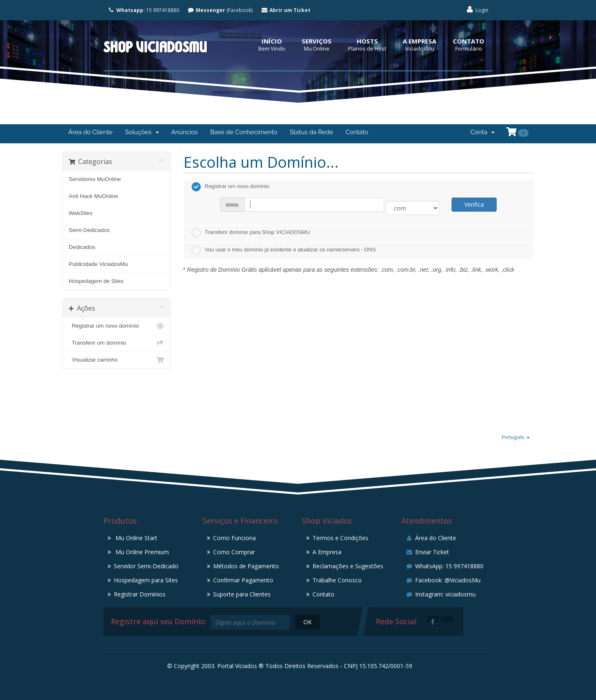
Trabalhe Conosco (337, 580)
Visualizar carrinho (117, 360)
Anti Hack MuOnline (93, 196)
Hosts (367, 41)
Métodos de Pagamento (246, 566)
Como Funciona (234, 538)
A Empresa (419, 41)
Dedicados (82, 247)
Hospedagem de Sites (96, 281)
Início (272, 41)
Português (516, 437)
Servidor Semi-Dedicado (146, 566)
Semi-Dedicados (89, 230)
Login (477, 10)
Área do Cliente (90, 132)
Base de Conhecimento (244, 132)
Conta (482, 132)
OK (308, 622)
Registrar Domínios (140, 594)
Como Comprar (234, 552)
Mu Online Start (136, 538)
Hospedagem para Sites (146, 580)
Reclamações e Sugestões (348, 566)
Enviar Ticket (427, 552)
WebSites (81, 213)
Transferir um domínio (117, 343)
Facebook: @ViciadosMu (443, 580)
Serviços (317, 41)
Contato (469, 41)
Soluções (142, 132)
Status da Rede (311, 132)
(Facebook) (220, 10)
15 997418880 (143, 10)
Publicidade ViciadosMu (98, 264)
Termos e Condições (340, 538)
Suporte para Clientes (242, 594)
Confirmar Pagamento (243, 580)
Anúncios (185, 132)
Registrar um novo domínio (117, 326)
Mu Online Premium (141, 552)
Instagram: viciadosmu (441, 594)
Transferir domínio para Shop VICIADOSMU (251, 233)
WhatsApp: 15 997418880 (445, 566)
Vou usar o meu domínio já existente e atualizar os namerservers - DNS (284, 250)
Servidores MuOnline (95, 179)
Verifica (474, 204)
